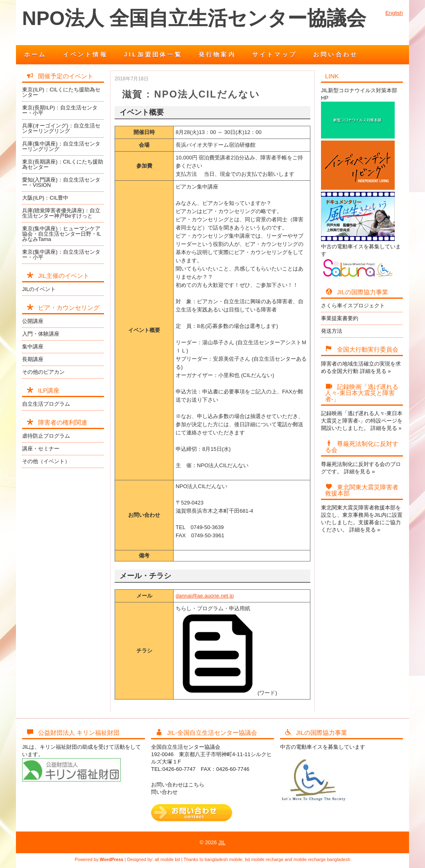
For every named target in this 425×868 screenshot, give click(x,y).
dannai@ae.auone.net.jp (205, 596)
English (394, 13)
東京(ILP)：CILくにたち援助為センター (61, 92)
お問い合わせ (336, 55)
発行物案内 (217, 55)
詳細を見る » (375, 371)
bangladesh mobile (224, 859)
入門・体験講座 (41, 334)
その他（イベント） (46, 461)
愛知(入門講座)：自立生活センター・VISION (61, 182)
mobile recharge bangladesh (322, 859)
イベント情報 (85, 55)
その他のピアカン (43, 372)
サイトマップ (275, 55)
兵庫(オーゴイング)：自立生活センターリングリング (61, 128)
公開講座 (33, 321)
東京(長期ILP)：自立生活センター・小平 (60, 110)
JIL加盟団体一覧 (153, 55)
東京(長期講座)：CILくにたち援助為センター (63, 164)
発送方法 (332, 331)
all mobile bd (167, 859)
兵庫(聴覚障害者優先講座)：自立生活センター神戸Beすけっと (61, 213)
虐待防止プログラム (46, 436)
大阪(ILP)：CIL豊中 (45, 198)
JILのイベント (39, 289)
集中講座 (33, 347)
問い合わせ (164, 792)
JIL (222, 842)
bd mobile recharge (264, 859)
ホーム (35, 55)
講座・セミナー (41, 449)
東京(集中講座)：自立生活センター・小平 (61, 254)
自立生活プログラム (46, 404)
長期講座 (33, 359)
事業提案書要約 (340, 318)
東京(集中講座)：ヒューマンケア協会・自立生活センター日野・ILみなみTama (62, 234)
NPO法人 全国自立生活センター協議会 (194, 18)
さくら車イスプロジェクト (353, 306)
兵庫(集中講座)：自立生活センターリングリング (61, 146)
